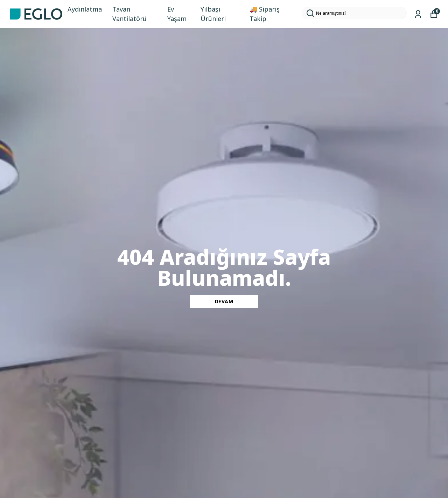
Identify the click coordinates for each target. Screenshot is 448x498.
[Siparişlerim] (418, 14)
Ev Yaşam (177, 14)
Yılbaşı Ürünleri (213, 14)
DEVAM (224, 301)
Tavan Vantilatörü (129, 14)
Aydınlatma (85, 9)
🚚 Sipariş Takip (265, 14)
